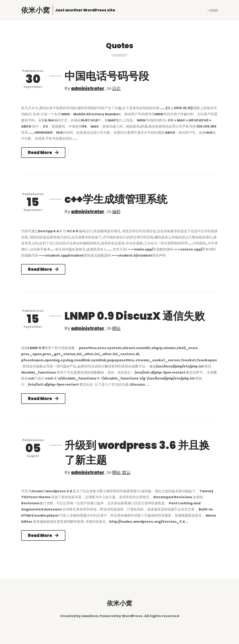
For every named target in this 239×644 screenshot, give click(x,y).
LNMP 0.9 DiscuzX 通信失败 (135, 316)
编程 (116, 212)
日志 (116, 88)
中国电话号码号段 (107, 76)
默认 (126, 472)
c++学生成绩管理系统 (116, 199)
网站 (116, 328)
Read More (43, 153)
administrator (88, 88)
